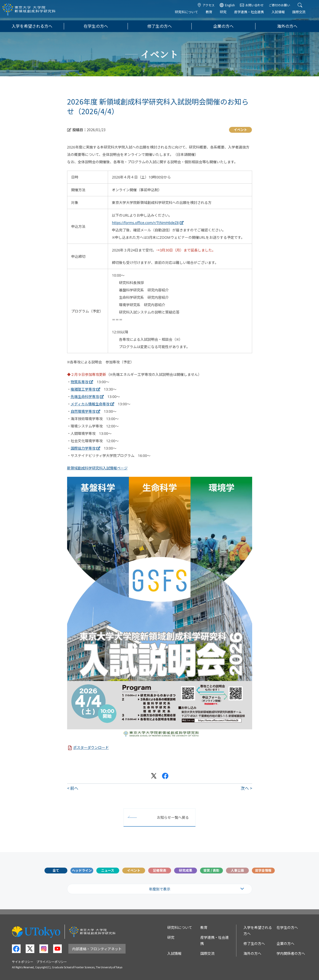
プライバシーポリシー (52, 962)
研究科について (190, 14)
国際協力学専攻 (83, 448)
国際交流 (302, 14)
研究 (226, 14)
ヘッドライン (82, 870)
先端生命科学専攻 (85, 397)
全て (56, 870)
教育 (212, 14)
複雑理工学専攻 (83, 389)
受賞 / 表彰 (211, 870)
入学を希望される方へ (32, 26)
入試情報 (281, 14)
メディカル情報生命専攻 (90, 404)
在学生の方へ (96, 26)
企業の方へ (223, 26)
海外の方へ (287, 26)
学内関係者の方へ (291, 953)
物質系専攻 (80, 382)
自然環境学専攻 (83, 411)
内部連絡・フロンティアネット (97, 949)
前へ (74, 788)
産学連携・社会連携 (252, 14)
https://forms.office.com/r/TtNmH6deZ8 (145, 223)
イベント (134, 870)
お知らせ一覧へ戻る (173, 817)
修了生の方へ (160, 26)
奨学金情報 (263, 870)
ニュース (108, 870)
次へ (245, 788)
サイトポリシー (23, 962)
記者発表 (160, 870)
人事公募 (237, 870)
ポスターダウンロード (91, 747)
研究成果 (186, 870)
